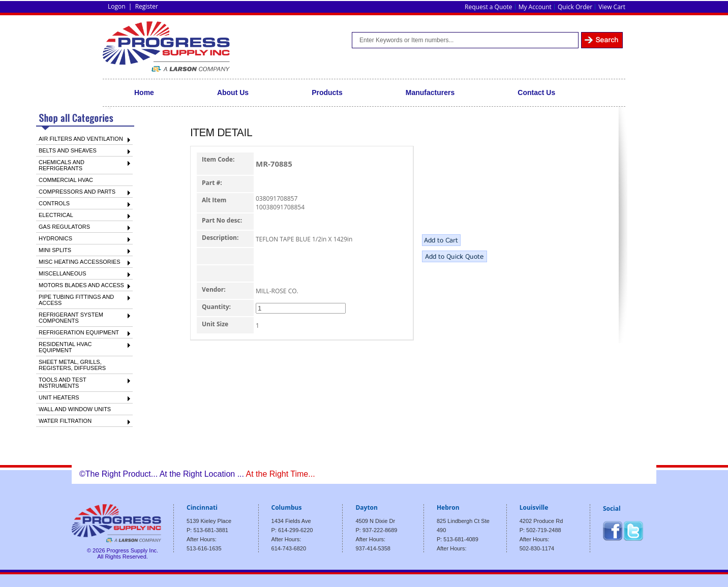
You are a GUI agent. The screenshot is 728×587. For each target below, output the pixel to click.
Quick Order (575, 7)
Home (144, 92)
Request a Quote (488, 7)
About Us (233, 92)
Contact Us (536, 92)
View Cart (612, 7)
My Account (535, 7)
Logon (117, 6)
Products (327, 92)
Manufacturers (430, 92)
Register (147, 6)
